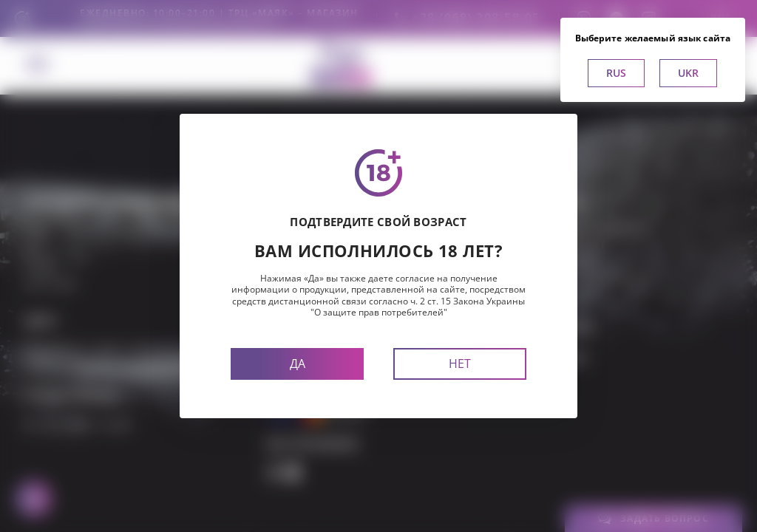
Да (298, 364)
